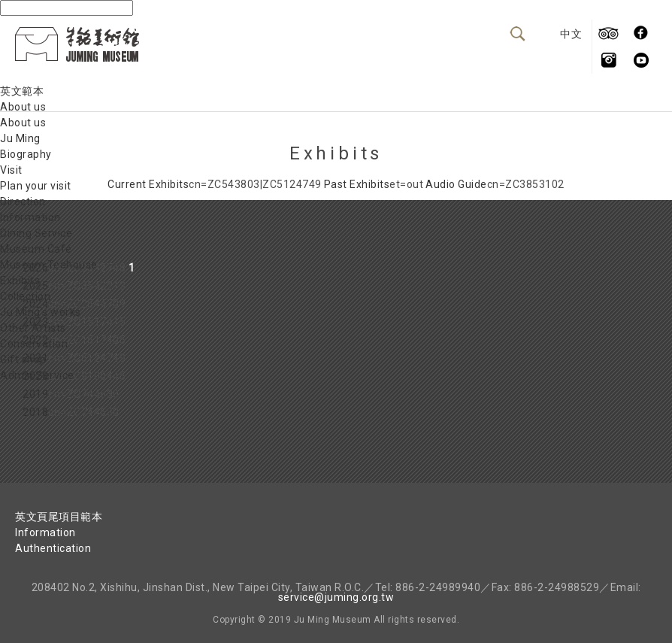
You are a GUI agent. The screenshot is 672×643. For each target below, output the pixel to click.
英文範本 (22, 91)
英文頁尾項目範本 (59, 517)
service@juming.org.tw (336, 597)
